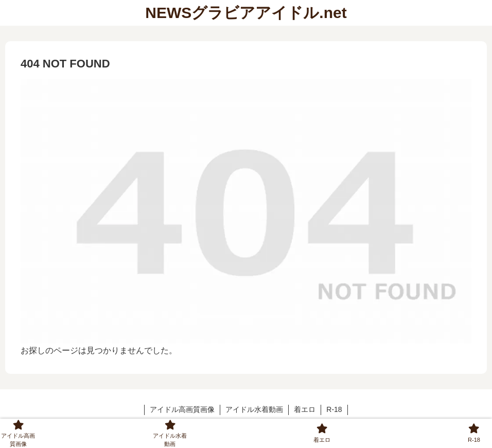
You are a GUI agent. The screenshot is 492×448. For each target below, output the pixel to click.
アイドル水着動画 (254, 409)
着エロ (305, 409)
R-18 (334, 409)
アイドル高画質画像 (182, 409)
